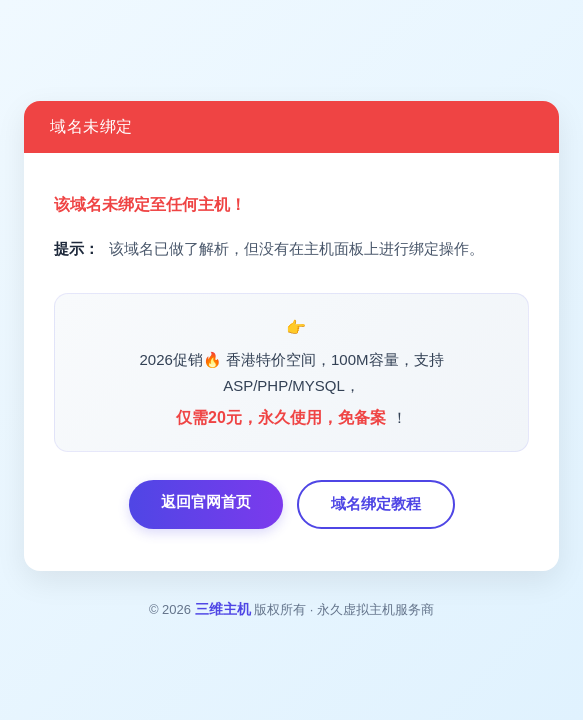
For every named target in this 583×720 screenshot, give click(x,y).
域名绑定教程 (376, 503)
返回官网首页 (206, 501)
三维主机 (223, 609)
